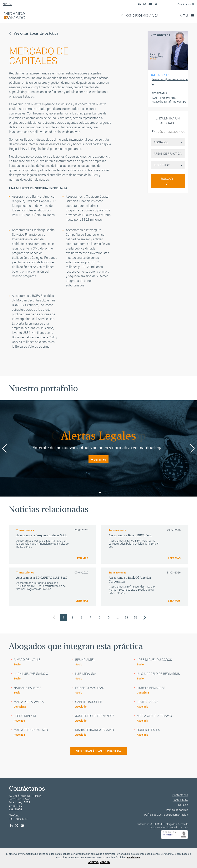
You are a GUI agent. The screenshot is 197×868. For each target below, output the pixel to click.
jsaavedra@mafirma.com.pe (168, 102)
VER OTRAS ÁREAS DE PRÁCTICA (99, 751)
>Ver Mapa (15, 809)
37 (127, 617)
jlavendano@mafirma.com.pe (168, 79)
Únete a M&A (180, 800)
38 (136, 617)
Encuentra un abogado (168, 121)
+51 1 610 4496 (160, 75)
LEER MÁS (82, 558)
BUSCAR (168, 181)
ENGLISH (8, 4)
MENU (187, 16)
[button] (97, 493)
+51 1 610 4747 (18, 819)
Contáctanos (186, 4)
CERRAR (105, 862)
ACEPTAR (93, 862)
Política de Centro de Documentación (166, 815)
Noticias (183, 805)
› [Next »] (145, 616)
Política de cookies (177, 810)
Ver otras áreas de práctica (34, 33)
